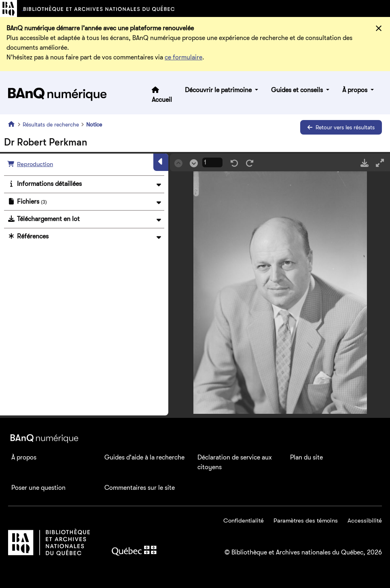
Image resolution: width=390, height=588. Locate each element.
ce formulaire (183, 57)
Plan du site (306, 457)
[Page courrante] (212, 162)
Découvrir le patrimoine (219, 90)
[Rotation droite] (250, 163)
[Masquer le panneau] (161, 162)
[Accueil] (13, 124)
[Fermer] (379, 28)
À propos (356, 90)
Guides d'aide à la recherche (144, 457)
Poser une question (38, 488)
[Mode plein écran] (380, 163)
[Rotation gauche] (234, 163)
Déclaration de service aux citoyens (235, 462)
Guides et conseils (298, 90)
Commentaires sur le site (140, 488)
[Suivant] (194, 163)
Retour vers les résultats (341, 127)
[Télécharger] (365, 163)
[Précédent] (178, 163)
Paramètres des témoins (306, 521)
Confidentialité (244, 521)
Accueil (162, 100)
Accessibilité (365, 521)
